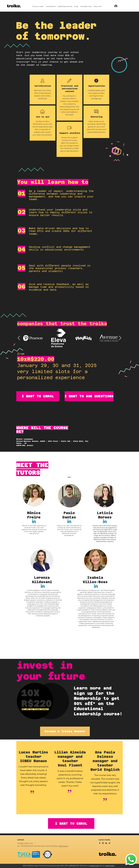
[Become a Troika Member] (65, 731)
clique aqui (63, 846)
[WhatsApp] (131, 859)
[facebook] (100, 843)
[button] (38, 6)
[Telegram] (109, 843)
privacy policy (110, 866)
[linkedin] (106, 843)
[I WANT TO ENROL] (38, 396)
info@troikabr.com (25, 843)
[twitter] (103, 843)
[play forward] (120, 338)
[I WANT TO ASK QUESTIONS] (89, 396)
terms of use (94, 866)
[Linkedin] (34, 522)
